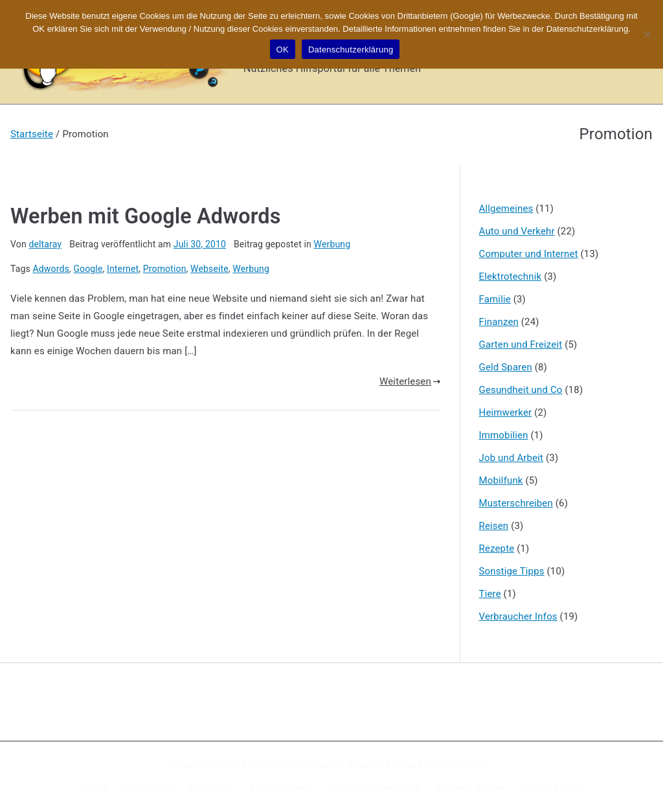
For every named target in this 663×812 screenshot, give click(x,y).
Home (96, 787)
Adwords (51, 269)
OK (283, 50)
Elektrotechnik (511, 276)
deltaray (45, 244)
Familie (495, 299)
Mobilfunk (501, 480)
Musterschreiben (516, 503)
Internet (123, 269)
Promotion (165, 269)
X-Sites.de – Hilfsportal (296, 765)
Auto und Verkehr (517, 231)
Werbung (332, 244)
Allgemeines (506, 209)
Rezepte (497, 548)
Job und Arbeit (511, 458)
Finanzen (499, 322)
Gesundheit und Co (521, 390)
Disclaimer (211, 787)
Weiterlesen (410, 381)
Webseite (209, 269)
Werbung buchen (471, 787)
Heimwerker (506, 412)
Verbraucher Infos (518, 616)
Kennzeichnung (281, 787)
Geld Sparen (506, 367)
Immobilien (504, 435)
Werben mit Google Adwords (145, 216)
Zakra (410, 765)
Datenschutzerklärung (374, 787)
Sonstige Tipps (512, 571)
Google (88, 269)
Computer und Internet (529, 254)
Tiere (490, 594)
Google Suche (551, 787)
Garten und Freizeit (521, 344)
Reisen (494, 526)
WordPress (465, 765)
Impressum (149, 787)
